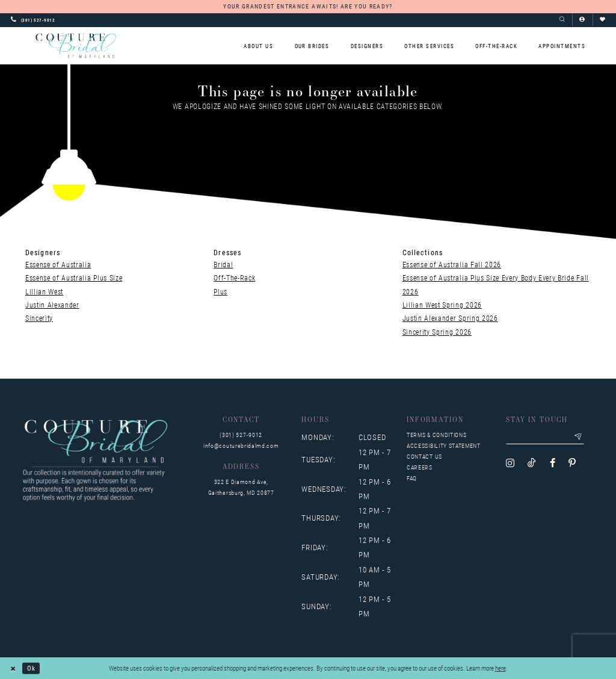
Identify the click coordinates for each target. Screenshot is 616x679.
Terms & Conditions (436, 435)
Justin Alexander (52, 305)
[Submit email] (578, 437)
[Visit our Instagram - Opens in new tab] (510, 464)
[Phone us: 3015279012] (33, 20)
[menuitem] (259, 46)
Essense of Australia (58, 264)
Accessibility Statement (444, 446)
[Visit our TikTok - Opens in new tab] (532, 464)
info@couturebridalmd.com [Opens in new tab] (241, 446)
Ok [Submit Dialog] (31, 668)
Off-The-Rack (234, 277)
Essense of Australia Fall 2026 (452, 264)
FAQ (412, 478)
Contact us (424, 457)
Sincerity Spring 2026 (437, 332)
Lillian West (44, 291)
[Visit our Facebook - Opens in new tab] (553, 464)
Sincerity (39, 318)
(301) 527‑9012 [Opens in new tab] (241, 435)
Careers (420, 467)
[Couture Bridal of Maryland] (76, 45)
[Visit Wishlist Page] (602, 20)
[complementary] (529, 613)
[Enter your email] (545, 437)
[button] (582, 20)
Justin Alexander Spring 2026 (450, 318)
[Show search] (562, 20)
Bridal (223, 264)
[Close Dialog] (13, 668)
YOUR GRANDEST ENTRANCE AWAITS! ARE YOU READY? (308, 6)
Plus (220, 291)
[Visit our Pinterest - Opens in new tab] (572, 464)
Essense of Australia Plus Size (74, 277)
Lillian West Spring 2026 (442, 305)
